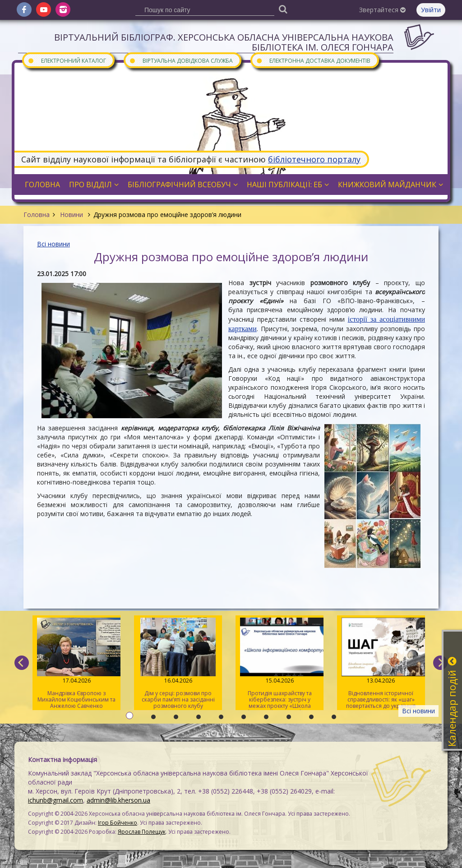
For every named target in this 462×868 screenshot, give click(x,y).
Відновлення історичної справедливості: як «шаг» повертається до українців (381, 664)
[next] (440, 663)
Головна (37, 215)
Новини (72, 215)
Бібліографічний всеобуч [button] (183, 185)
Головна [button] (42, 185)
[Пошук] (283, 9)
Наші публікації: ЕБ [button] (288, 185)
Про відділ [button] (94, 185)
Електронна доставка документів (313, 60)
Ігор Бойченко (118, 823)
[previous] (22, 663)
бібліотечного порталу (314, 159)
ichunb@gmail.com (55, 800)
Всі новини (53, 244)
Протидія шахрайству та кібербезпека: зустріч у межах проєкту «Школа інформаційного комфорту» (280, 664)
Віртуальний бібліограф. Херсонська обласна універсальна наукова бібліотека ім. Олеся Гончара (224, 42)
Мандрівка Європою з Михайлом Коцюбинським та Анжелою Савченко (76, 664)
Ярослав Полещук (142, 832)
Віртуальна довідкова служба (181, 60)
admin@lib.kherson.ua (118, 800)
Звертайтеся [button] (382, 10)
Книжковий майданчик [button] (390, 185)
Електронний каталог (67, 60)
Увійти (431, 10)
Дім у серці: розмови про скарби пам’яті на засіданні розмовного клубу (178, 664)
